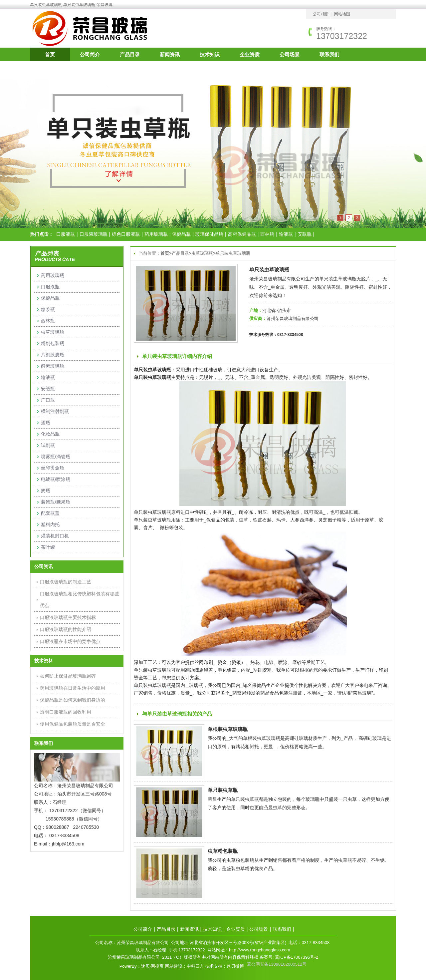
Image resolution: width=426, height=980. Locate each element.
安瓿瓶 (305, 234)
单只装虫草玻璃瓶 (233, 253)
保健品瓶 (181, 234)
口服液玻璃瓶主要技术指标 (68, 617)
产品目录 (130, 54)
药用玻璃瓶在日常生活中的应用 (73, 688)
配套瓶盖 (50, 513)
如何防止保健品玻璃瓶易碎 (68, 676)
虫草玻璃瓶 (202, 253)
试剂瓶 (48, 445)
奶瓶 (46, 490)
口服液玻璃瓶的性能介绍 (66, 629)
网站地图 (342, 14)
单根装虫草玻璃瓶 (228, 729)
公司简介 (90, 54)
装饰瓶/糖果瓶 (56, 502)
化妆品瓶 (50, 434)
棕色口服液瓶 (126, 234)
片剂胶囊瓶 (53, 355)
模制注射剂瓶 (55, 411)
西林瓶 (267, 234)
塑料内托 (50, 524)
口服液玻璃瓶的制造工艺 (66, 582)
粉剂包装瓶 (53, 343)
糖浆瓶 (48, 309)
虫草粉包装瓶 (223, 851)
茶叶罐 (48, 547)
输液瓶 (286, 234)
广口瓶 (48, 400)
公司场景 (290, 54)
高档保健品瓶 (242, 234)
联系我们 (329, 54)
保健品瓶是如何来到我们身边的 (73, 700)
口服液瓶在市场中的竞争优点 (70, 641)
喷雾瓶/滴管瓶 (56, 457)
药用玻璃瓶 (156, 234)
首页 (50, 54)
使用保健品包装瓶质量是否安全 (73, 724)
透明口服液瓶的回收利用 (66, 712)
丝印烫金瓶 (53, 468)
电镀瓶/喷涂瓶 (56, 479)
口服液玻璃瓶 (94, 234)
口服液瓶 (66, 234)
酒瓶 (46, 423)
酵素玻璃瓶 (53, 366)
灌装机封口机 (55, 536)
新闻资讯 (170, 54)
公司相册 (321, 14)
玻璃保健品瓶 (209, 234)
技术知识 (210, 54)
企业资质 (250, 54)
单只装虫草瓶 (223, 790)
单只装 (141, 685)
